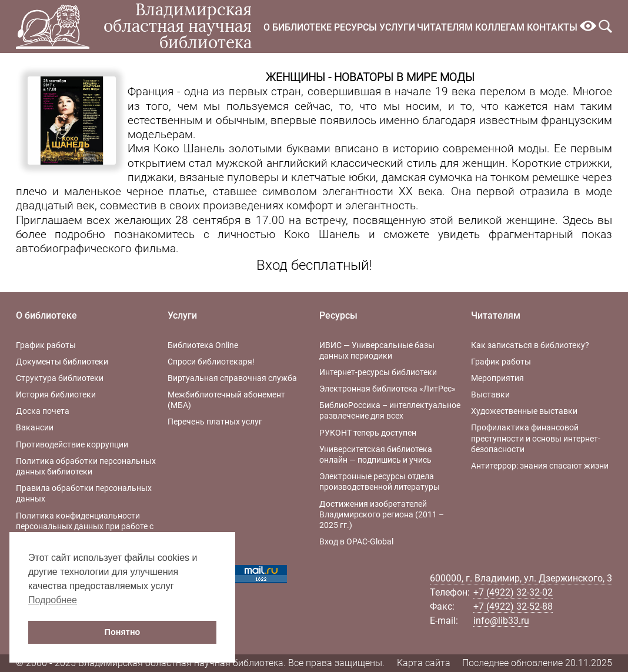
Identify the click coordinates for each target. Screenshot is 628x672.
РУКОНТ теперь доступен (368, 433)
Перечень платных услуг (215, 422)
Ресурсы (355, 27)
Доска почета (43, 411)
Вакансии (35, 427)
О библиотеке (298, 27)
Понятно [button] (123, 632)
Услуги (397, 27)
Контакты (552, 27)
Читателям (445, 27)
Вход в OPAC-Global (356, 541)
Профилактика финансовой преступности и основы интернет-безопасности (536, 438)
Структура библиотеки (60, 378)
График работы (46, 345)
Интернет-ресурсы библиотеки (378, 372)
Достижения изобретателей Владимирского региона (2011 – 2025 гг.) (382, 514)
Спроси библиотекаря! (211, 362)
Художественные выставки (524, 411)
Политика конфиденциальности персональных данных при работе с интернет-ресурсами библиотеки (85, 526)
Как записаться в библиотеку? (530, 345)
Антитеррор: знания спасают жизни (540, 466)
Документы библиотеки (62, 362)
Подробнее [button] (53, 600)
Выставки (490, 394)
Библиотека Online (203, 345)
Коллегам (500, 27)
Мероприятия (497, 378)
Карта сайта (424, 663)
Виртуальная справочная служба (232, 378)
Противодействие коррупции (72, 444)
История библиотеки (56, 394)
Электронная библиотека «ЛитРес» (388, 389)
